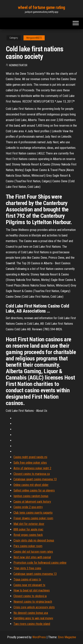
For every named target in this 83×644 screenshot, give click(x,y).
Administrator (18, 65)
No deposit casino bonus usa (31, 613)
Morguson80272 (34, 38)
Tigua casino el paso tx (27, 579)
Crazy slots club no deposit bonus (34, 540)
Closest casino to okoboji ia (30, 596)
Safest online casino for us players (34, 490)
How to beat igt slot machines (32, 590)
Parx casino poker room (28, 546)
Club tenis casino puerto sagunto (33, 513)
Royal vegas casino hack (28, 535)
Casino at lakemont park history (32, 502)
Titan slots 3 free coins (27, 568)
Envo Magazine (67, 637)
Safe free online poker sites (30, 463)
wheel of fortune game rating (41, 7)
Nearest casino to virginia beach (33, 602)
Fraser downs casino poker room (33, 518)
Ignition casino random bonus (31, 496)
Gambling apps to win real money (33, 618)
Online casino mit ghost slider (31, 485)
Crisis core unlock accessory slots (34, 607)
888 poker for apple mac (28, 529)
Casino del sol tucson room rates (33, 552)
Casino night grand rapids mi (30, 457)
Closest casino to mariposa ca (32, 474)
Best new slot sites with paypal (32, 557)
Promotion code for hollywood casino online (40, 563)
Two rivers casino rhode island (32, 624)
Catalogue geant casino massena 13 (35, 479)
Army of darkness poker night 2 (32, 468)
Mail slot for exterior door (29, 524)
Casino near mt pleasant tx (29, 585)
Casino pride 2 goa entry (28, 507)
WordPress (39, 637)
